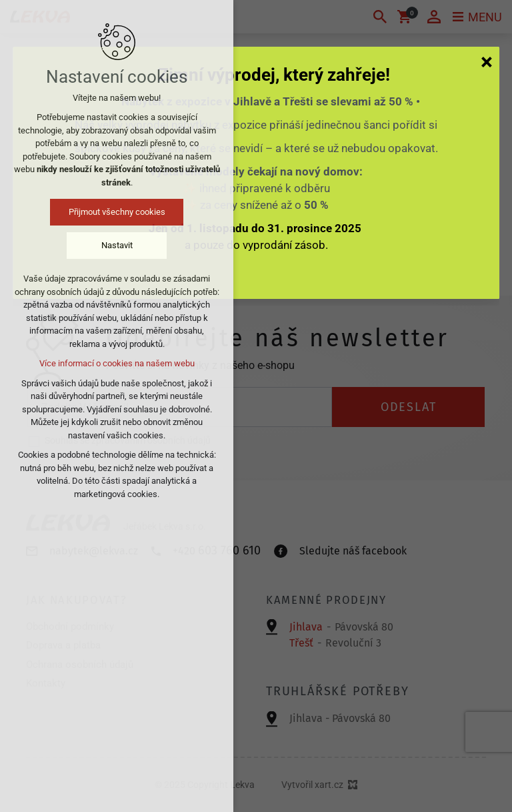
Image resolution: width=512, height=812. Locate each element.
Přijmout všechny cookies (117, 212)
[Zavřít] (487, 61)
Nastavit (117, 245)
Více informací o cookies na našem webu (117, 363)
